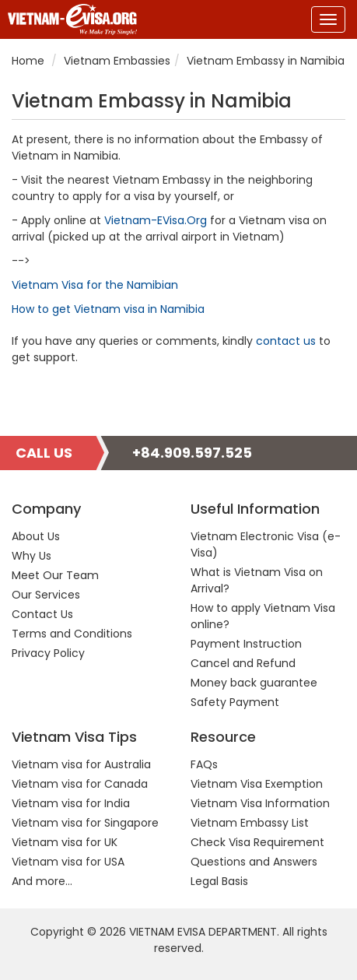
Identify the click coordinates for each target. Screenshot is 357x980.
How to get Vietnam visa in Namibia (108, 309)
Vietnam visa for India (71, 803)
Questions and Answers (254, 862)
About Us (36, 536)
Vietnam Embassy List (250, 823)
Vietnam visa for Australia (81, 764)
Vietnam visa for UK (65, 842)
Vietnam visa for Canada (80, 784)
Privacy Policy (48, 653)
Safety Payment (235, 702)
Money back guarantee (254, 683)
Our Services (46, 595)
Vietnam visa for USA (68, 862)
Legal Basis (219, 881)
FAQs (204, 764)
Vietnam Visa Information (260, 803)
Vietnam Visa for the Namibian (95, 285)
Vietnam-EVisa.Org (156, 220)
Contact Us (42, 614)
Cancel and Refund (243, 663)
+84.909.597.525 (192, 453)
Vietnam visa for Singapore (85, 823)
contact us (286, 341)
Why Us (31, 556)
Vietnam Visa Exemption (257, 784)
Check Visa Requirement (257, 842)
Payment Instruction (246, 644)
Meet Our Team (55, 575)
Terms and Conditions (72, 634)
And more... (42, 881)
